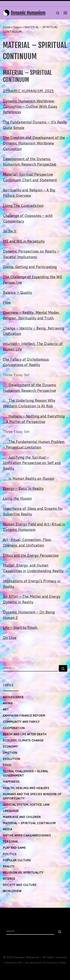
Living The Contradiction (23, 205)
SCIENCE (9, 879)
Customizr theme (57, 963)
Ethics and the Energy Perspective (31, 555)
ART (6, 709)
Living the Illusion (17, 498)
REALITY (9, 866)
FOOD (7, 765)
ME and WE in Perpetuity (24, 241)
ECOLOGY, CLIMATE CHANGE (23, 740)
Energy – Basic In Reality (23, 488)
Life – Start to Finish (20, 627)
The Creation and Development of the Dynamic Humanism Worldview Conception (34, 143)
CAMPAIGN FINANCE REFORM (24, 715)
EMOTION (10, 753)
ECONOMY (10, 746)
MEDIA (7, 829)
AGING (8, 703)
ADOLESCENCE (13, 697)
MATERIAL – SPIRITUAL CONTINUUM (29, 823)
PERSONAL (11, 841)
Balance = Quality (17, 292)
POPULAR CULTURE (17, 860)
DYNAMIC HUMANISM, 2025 (28, 91)
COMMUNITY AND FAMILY (21, 722)
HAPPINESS (11, 782)
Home (7, 27)
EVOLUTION (11, 759)
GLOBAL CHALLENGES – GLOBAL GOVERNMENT (25, 773)
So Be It (10, 231)
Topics (17, 27)
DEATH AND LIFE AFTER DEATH (25, 734)
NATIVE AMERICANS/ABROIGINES (27, 835)
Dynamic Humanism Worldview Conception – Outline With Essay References (30, 106)
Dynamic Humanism (27, 957)
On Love (10, 638)
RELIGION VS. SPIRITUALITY (23, 872)
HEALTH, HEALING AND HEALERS (26, 788)
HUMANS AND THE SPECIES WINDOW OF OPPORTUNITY (32, 796)
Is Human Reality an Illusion (28, 478)
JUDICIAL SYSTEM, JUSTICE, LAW (26, 805)
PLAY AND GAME (14, 848)
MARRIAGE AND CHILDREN (22, 817)
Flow (7, 302)
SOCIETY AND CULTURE (20, 885)
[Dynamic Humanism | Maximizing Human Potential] (6, 13)
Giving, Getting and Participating (30, 267)
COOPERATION (14, 728)
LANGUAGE (11, 811)
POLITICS (10, 854)
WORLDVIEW (12, 891)
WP (20, 963)
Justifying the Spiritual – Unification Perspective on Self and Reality (32, 463)
